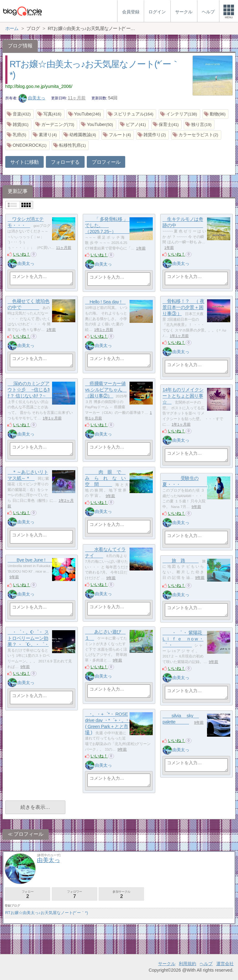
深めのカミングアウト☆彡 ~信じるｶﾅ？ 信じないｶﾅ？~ (31, 390)
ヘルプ (206, 964)
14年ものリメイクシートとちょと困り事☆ (183, 396)
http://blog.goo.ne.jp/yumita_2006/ (39, 86)
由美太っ (32, 98)
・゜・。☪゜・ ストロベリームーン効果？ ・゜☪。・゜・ (28, 638)
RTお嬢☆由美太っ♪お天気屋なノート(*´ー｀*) (47, 913)
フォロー (27, 894)
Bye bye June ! (31, 560)
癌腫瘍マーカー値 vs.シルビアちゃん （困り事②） (106, 390)
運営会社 (225, 964)
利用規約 (187, 964)
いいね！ (22, 254)
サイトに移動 (24, 162)
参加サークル (121, 894)
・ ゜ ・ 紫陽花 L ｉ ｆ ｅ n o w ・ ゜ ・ (185, 639)
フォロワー (75, 894)
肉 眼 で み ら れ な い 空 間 (108, 478)
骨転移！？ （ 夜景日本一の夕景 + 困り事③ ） (183, 307)
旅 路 (180, 561)
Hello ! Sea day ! (105, 302)
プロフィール (106, 162)
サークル (167, 964)
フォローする (65, 162)
